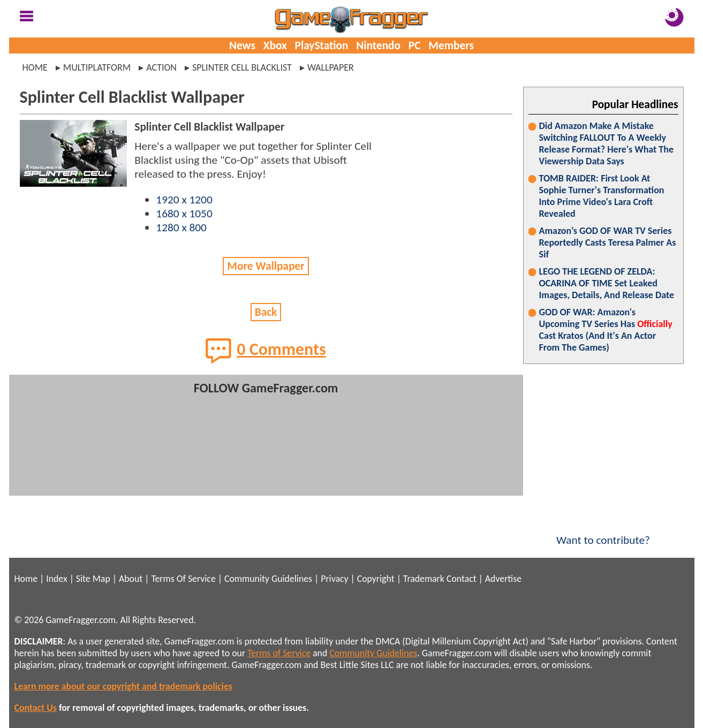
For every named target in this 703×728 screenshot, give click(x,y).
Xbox (275, 45)
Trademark (424, 579)
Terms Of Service (183, 579)
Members (451, 45)
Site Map (93, 579)
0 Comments (266, 351)
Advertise (503, 579)
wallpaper (331, 67)
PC (415, 45)
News (242, 45)
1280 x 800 (181, 227)
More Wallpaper (266, 266)
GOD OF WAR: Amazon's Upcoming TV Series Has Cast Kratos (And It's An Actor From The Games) (606, 330)
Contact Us (36, 708)
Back (266, 312)
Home (35, 67)
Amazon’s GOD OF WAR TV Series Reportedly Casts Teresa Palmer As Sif (608, 242)
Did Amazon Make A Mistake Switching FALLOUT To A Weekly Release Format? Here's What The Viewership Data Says (607, 143)
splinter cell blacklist (242, 67)
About (131, 579)
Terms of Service (279, 653)
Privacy (334, 579)
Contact (462, 579)
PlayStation (322, 45)
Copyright (376, 579)
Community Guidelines (268, 579)
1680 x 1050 (184, 214)
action (161, 67)
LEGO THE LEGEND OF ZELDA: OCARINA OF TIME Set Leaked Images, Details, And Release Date (607, 283)
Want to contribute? (603, 533)
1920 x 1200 (184, 200)
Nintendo (378, 45)
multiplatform (97, 67)
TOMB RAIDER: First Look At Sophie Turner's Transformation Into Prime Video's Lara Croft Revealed (602, 196)
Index (56, 579)
